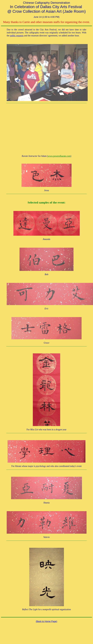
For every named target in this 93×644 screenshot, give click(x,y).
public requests (17, 36)
